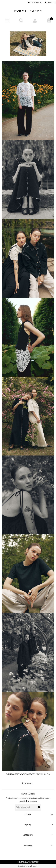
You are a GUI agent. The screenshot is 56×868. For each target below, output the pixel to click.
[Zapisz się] (39, 807)
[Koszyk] (49, 20)
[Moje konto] (35, 21)
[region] (28, 44)
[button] (7, 21)
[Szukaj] (21, 20)
